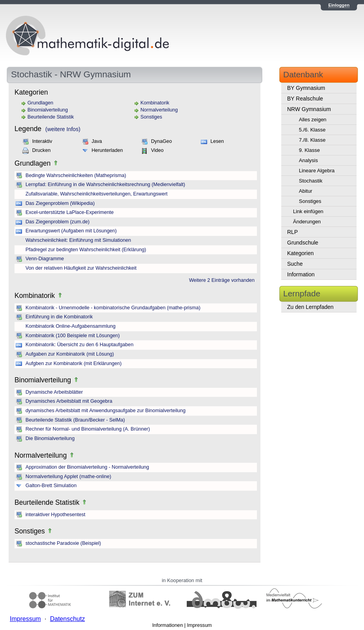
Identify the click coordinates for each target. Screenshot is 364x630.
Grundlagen (40, 103)
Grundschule (303, 243)
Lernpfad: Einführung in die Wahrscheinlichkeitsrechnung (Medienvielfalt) (105, 184)
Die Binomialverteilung (50, 438)
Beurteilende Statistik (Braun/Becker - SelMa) (75, 420)
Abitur (306, 191)
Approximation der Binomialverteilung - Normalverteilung (87, 467)
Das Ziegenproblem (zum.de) (57, 222)
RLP (292, 232)
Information (301, 274)
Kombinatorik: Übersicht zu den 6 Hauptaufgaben (79, 345)
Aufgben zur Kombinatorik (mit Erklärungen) (74, 363)
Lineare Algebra (317, 171)
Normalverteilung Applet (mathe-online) (68, 477)
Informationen (167, 625)
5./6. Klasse (312, 130)
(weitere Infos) (63, 129)
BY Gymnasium (306, 88)
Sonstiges (151, 117)
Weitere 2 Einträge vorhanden (222, 280)
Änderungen (307, 222)
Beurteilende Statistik (51, 117)
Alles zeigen (313, 120)
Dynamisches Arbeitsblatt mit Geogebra (69, 401)
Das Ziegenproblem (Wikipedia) (60, 203)
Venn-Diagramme (45, 259)
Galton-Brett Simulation (51, 486)
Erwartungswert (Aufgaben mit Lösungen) (71, 231)
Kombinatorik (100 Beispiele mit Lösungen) (73, 336)
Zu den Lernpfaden (310, 307)
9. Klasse (309, 150)
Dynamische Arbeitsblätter (54, 392)
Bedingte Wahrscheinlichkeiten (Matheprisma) (76, 175)
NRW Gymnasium (309, 109)
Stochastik (311, 181)
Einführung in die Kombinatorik (59, 317)
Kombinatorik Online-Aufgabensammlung (71, 326)
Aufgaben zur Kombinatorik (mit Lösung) (70, 354)
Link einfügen (308, 211)
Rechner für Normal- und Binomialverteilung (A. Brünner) (88, 429)
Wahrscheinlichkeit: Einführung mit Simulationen (78, 240)
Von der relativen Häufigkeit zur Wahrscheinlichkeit (81, 268)
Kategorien (300, 253)
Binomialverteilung (48, 110)
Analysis (308, 160)
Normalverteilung (159, 110)
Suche (295, 264)
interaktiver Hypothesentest (56, 515)
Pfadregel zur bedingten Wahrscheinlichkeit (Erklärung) (86, 250)
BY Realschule (305, 99)
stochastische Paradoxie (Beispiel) (63, 543)
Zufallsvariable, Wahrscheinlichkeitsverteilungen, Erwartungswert (96, 194)
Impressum (199, 625)
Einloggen (339, 5)
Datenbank (303, 74)
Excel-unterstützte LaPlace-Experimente (70, 212)
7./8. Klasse (312, 140)
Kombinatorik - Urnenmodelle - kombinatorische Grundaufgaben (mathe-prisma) (113, 308)
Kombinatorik (155, 103)
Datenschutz (67, 619)
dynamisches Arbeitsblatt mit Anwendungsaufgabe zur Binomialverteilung (106, 411)
